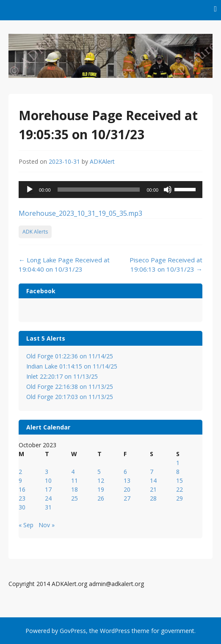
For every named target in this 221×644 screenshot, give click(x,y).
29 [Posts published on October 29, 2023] (180, 498)
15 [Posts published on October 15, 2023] (180, 480)
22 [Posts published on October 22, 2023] (180, 489)
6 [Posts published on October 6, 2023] (125, 472)
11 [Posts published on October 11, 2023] (75, 480)
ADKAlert (102, 161)
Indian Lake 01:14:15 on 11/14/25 (72, 366)
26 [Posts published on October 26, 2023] (101, 498)
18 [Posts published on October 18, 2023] (75, 489)
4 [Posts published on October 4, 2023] (73, 472)
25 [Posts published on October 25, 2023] (75, 498)
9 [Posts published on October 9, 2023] (20, 480)
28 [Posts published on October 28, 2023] (153, 498)
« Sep (26, 525)
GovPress (73, 631)
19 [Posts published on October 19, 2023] (101, 489)
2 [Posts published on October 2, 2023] (20, 472)
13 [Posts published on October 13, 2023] (127, 480)
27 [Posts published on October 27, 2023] (127, 498)
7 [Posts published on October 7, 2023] (152, 472)
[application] (110, 190)
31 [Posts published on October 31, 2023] (48, 507)
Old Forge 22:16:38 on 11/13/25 (70, 387)
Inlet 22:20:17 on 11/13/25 (62, 376)
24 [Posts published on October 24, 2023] (48, 498)
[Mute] (168, 190)
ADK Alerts (35, 232)
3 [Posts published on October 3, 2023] (47, 472)
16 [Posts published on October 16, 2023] (22, 489)
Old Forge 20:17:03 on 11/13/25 (70, 397)
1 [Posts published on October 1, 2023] (178, 463)
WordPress (115, 631)
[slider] (99, 190)
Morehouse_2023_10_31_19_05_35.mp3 (80, 213)
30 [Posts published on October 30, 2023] (22, 507)
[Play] (30, 190)
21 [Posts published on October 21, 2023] (153, 489)
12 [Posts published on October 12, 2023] (101, 480)
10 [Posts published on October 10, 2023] (48, 480)
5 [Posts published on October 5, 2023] (99, 472)
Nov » (47, 525)
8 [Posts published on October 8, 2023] (178, 472)
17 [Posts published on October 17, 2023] (48, 489)
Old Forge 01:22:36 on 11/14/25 (70, 356)
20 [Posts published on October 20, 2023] (127, 489)
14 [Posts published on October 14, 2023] (153, 480)
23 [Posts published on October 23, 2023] (22, 498)
